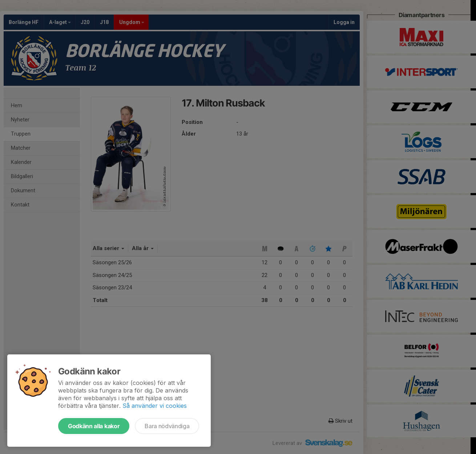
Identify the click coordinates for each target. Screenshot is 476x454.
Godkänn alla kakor (94, 426)
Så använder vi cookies (155, 406)
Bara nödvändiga (167, 426)
